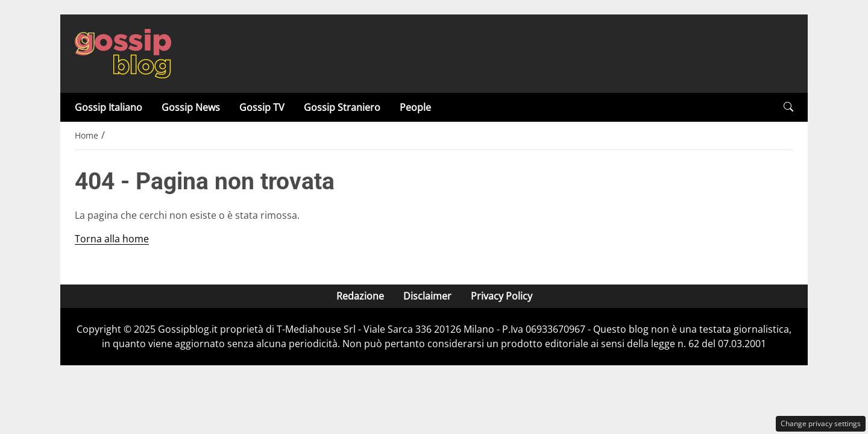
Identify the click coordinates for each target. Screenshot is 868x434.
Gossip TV (262, 107)
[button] (788, 107)
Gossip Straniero (342, 107)
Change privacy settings (821, 423)
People (415, 107)
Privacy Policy (502, 296)
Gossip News (191, 107)
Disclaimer (427, 296)
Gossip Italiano (108, 107)
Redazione (360, 296)
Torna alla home (112, 239)
